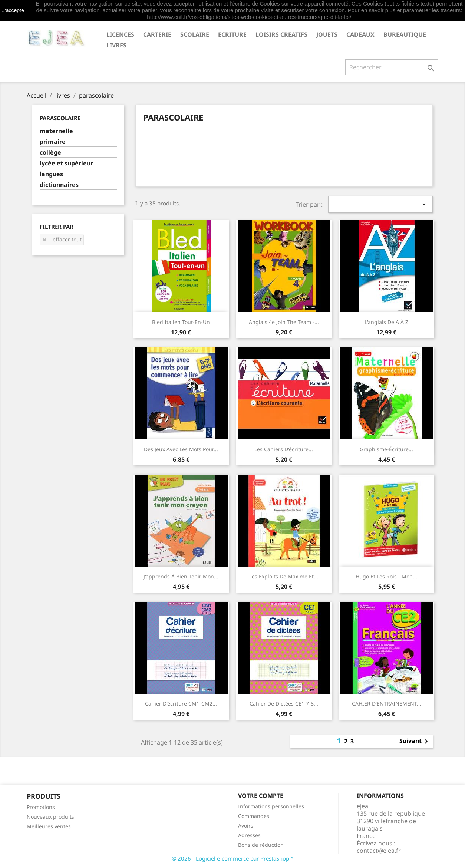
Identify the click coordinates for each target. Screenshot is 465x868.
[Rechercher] (392, 67)
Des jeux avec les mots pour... (181, 449)
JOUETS (327, 34)
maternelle (56, 131)
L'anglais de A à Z (387, 322)
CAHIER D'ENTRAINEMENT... (387, 704)
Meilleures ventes (49, 826)
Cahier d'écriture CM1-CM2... (181, 704)
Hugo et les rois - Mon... (386, 576)
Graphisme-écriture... (386, 449)
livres (116, 45)
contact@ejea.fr (379, 851)
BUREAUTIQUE (405, 34)
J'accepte (13, 10)
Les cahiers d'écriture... (284, 449)
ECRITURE (232, 34)
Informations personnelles (271, 806)
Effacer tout (62, 239)
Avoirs (246, 826)
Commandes (254, 816)
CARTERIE (157, 34)
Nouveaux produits (50, 817)
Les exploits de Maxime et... (284, 576)
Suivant (415, 742)
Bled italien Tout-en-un (181, 322)
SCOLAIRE (195, 34)
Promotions (41, 807)
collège (50, 153)
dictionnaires (59, 185)
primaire (53, 142)
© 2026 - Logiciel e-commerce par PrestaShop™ (233, 858)
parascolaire (60, 118)
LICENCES (120, 34)
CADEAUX (360, 34)
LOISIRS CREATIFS (281, 34)
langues (51, 174)
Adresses (249, 835)
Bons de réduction (261, 845)
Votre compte (261, 796)
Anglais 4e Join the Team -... (284, 322)
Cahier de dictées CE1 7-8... (284, 704)
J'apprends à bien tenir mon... (181, 576)
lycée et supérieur (66, 163)
